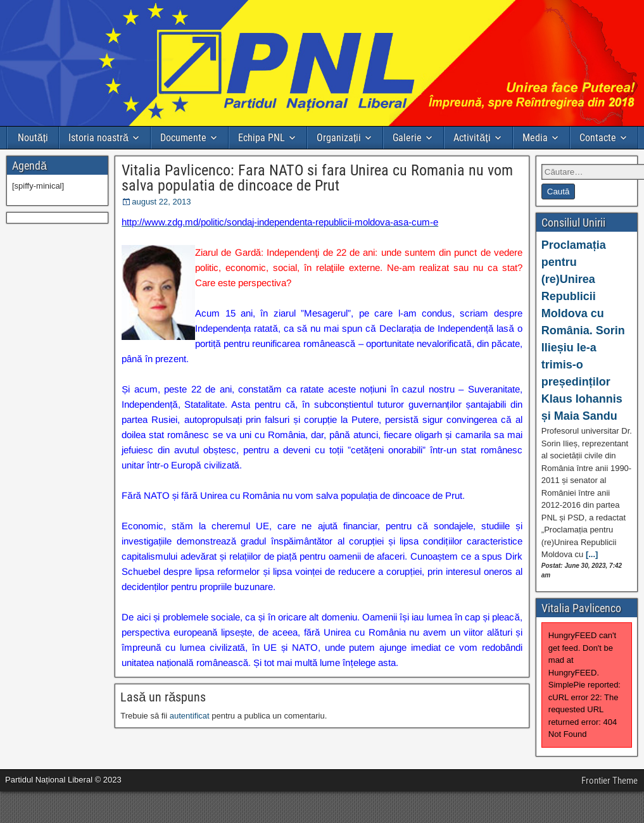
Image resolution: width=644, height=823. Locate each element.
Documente (183, 138)
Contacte (598, 138)
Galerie (407, 138)
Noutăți (33, 138)
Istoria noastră (98, 138)
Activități (472, 138)
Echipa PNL (262, 138)
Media (535, 138)
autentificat (190, 716)
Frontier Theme (609, 781)
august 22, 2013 (161, 202)
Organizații (339, 138)
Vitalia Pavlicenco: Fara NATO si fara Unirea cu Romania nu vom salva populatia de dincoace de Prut (317, 178)
